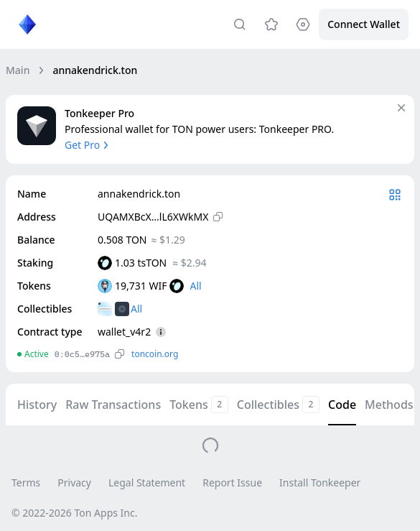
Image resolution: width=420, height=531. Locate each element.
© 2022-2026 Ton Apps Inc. (74, 513)
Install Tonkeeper (320, 482)
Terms (26, 482)
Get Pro (88, 145)
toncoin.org (155, 354)
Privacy (74, 482)
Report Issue (232, 482)
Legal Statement (147, 482)
